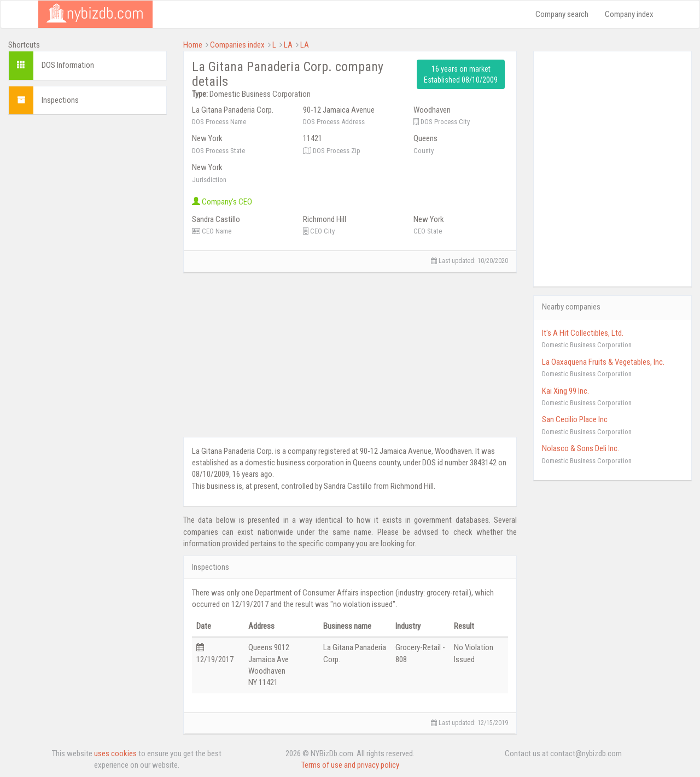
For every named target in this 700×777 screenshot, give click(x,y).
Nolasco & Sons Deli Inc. (581, 448)
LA (288, 45)
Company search (562, 14)
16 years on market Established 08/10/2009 (461, 74)
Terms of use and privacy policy (350, 765)
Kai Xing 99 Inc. (565, 391)
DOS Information (68, 65)
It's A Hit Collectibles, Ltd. (583, 333)
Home (193, 45)
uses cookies (115, 753)
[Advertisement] (87, 287)
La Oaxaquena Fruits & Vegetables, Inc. (603, 362)
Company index (629, 14)
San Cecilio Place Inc (575, 419)
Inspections (60, 100)
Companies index (237, 45)
